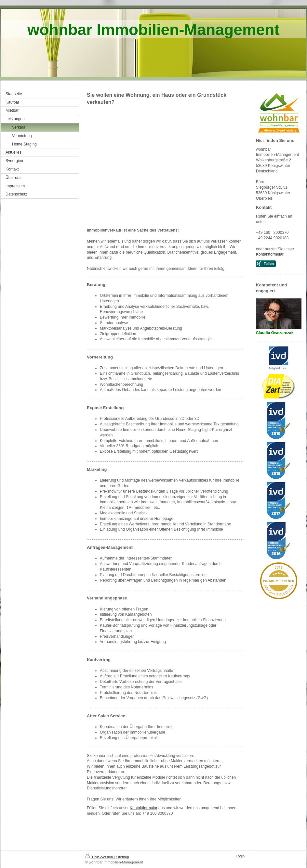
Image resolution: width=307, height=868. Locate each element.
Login (240, 856)
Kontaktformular (144, 808)
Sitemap (122, 857)
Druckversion (100, 857)
